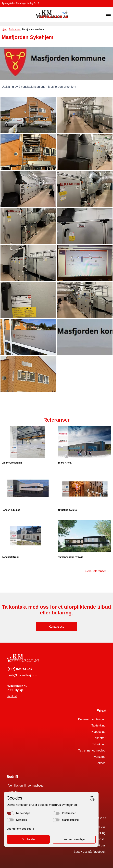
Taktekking (98, 725)
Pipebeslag (98, 732)
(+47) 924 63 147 (20, 669)
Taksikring (99, 744)
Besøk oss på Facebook (90, 852)
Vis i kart (12, 696)
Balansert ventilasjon (92, 719)
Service (100, 763)
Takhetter (99, 738)
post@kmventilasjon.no (23, 675)
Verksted (100, 757)
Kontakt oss (56, 627)
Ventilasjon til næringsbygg (26, 786)
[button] (108, 14)
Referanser (15, 29)
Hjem (4, 29)
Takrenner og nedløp (92, 751)
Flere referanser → (97, 571)
